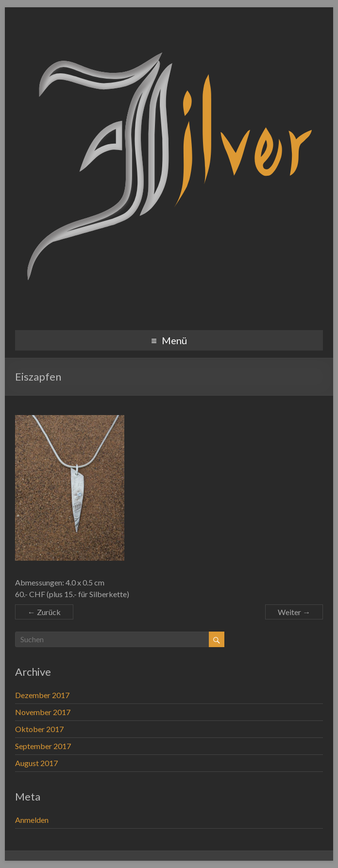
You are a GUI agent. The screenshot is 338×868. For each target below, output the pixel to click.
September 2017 (43, 746)
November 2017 (43, 712)
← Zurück (44, 612)
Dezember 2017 (42, 695)
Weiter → (294, 612)
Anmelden (32, 820)
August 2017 (36, 763)
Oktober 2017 (39, 729)
